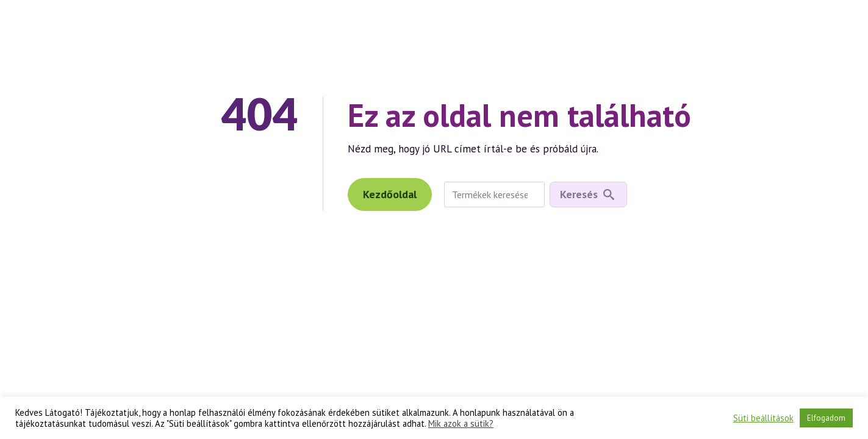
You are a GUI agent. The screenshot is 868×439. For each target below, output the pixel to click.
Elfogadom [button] (826, 418)
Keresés (579, 194)
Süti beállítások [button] (763, 418)
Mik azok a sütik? (461, 424)
